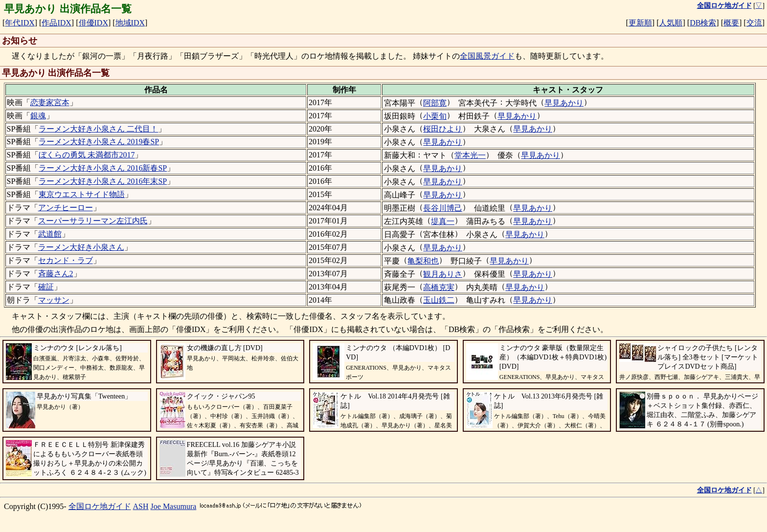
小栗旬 (435, 116)
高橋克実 (439, 287)
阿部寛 (435, 103)
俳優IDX (93, 23)
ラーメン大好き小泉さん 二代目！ (98, 129)
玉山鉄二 (439, 300)
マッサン (54, 300)
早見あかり (564, 103)
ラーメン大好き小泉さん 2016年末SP (103, 181)
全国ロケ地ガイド (100, 506)
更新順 (640, 23)
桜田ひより (443, 129)
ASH (141, 506)
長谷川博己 (443, 208)
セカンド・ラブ (66, 260)
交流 (754, 23)
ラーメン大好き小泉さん (81, 247)
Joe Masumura (174, 506)
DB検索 (703, 23)
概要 (731, 23)
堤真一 (443, 221)
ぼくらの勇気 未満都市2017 (87, 155)
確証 (46, 287)
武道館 (50, 234)
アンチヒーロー (66, 208)
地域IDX (130, 23)
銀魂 (38, 116)
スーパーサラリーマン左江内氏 (93, 221)
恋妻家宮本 (50, 102)
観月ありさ (443, 274)
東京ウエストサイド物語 (82, 194)
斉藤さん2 (56, 274)
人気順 (671, 23)
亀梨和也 (423, 261)
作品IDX (56, 23)
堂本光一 (470, 155)
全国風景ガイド (487, 56)
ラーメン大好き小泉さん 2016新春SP (103, 168)
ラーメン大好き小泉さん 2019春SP (99, 142)
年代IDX (20, 23)
